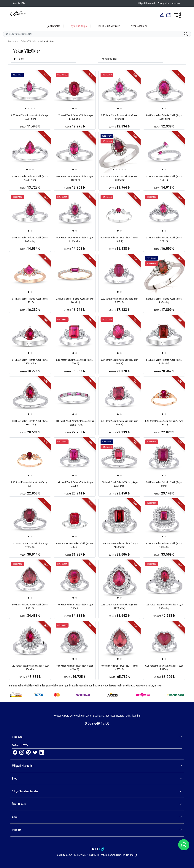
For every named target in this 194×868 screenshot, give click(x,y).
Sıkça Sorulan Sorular (97, 791)
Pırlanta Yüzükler (28, 41)
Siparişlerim (163, 3)
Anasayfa (12, 41)
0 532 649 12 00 (97, 723)
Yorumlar (176, 3)
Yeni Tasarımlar (139, 26)
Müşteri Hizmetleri (146, 3)
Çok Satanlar (53, 26)
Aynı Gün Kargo (79, 26)
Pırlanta (97, 830)
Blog (97, 779)
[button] (26, 109)
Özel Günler (97, 804)
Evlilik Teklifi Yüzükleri (109, 26)
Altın (97, 817)
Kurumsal (97, 737)
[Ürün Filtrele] (44, 59)
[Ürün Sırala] (130, 59)
